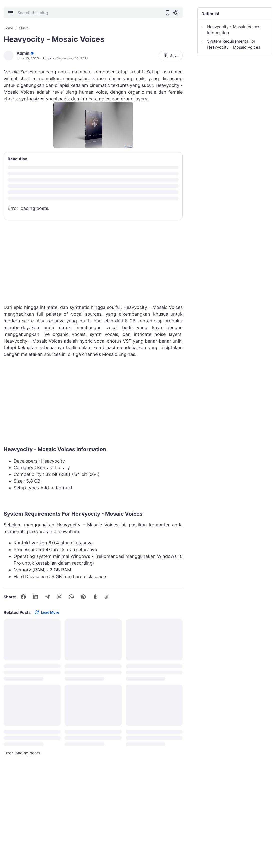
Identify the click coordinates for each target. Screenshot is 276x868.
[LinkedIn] (35, 597)
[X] (59, 597)
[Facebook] (23, 597)
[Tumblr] (95, 597)
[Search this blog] (89, 13)
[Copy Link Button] (107, 597)
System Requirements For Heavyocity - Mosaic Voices (234, 44)
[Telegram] (47, 597)
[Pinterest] (83, 597)
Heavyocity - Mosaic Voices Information (234, 30)
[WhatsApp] (71, 597)
